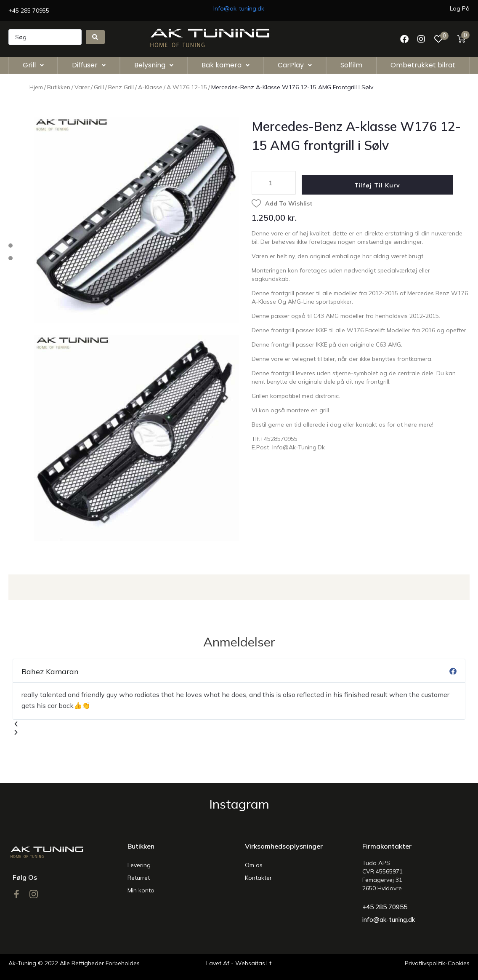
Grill (99, 87)
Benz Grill (121, 87)
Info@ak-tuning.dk (239, 8)
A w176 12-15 (187, 87)
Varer (82, 87)
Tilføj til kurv (382, 185)
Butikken (59, 87)
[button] (239, 724)
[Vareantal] (274, 183)
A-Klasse (150, 87)
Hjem (36, 87)
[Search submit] (95, 37)
